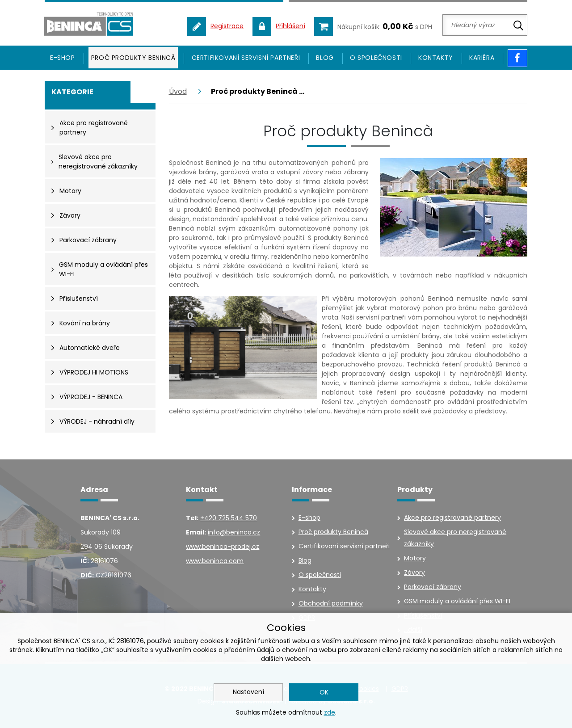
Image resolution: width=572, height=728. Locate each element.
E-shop (309, 518)
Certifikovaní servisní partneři (246, 58)
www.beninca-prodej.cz (223, 547)
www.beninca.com (215, 561)
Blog (325, 58)
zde (330, 712)
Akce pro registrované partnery (452, 518)
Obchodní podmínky (331, 603)
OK (324, 692)
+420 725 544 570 (229, 518)
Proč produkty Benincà (133, 58)
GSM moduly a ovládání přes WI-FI (457, 601)
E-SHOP (63, 58)
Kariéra (482, 58)
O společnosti (376, 58)
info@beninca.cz (234, 532)
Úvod (178, 91)
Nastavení (248, 692)
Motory (415, 558)
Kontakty (436, 58)
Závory (414, 572)
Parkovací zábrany (433, 587)
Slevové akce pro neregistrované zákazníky (455, 538)
